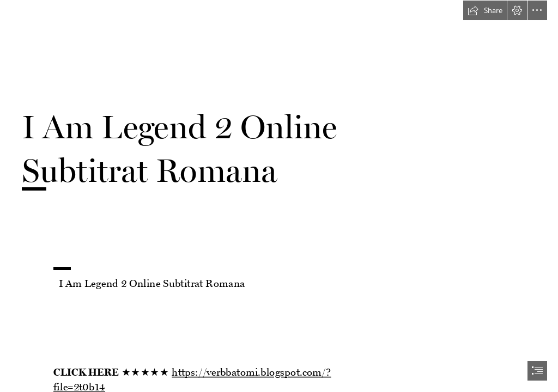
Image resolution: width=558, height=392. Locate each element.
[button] (485, 10)
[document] (279, 196)
